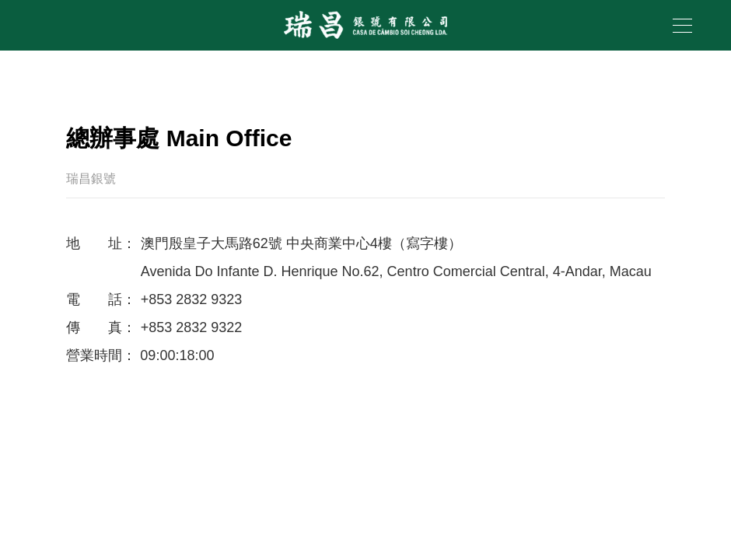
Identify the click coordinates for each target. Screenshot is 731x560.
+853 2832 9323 (192, 299)
